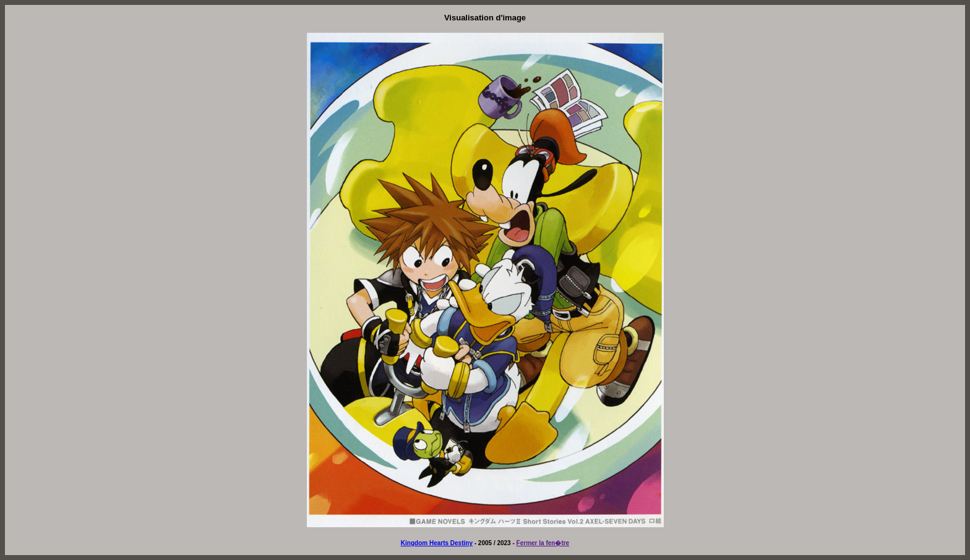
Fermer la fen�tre (543, 543)
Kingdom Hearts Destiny (437, 543)
